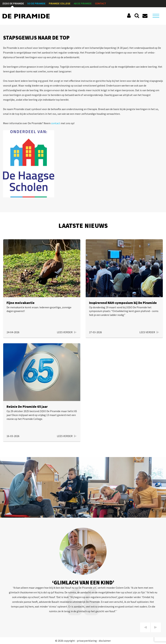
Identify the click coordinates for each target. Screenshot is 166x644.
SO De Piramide (36, 3)
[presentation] (145, 627)
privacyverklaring (87, 641)
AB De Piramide (83, 3)
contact (56, 123)
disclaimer (105, 641)
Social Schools (129, 16)
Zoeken (137, 16)
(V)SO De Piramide (13, 3)
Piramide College (60, 3)
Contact (101, 3)
